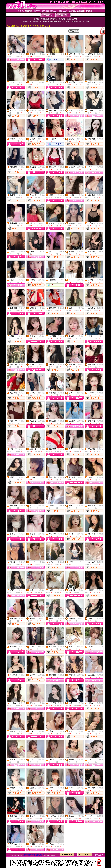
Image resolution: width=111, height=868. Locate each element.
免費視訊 (22, 54)
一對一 (62, 280)
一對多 (62, 54)
